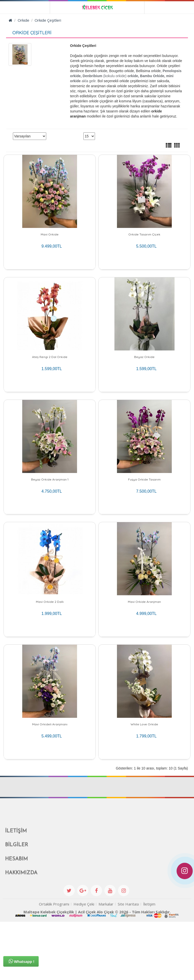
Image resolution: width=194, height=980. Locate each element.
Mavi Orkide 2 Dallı (50, 637)
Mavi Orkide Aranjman (144, 637)
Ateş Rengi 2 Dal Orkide (50, 368)
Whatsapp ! (21, 961)
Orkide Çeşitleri (48, 20)
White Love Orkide (144, 771)
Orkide (23, 20)
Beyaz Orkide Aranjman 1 (50, 503)
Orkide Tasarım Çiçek (144, 234)
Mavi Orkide (50, 234)
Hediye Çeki (84, 971)
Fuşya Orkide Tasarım (144, 503)
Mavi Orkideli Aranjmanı (50, 771)
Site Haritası (128, 971)
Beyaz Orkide (144, 368)
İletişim (149, 971)
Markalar (106, 971)
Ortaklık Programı (54, 971)
